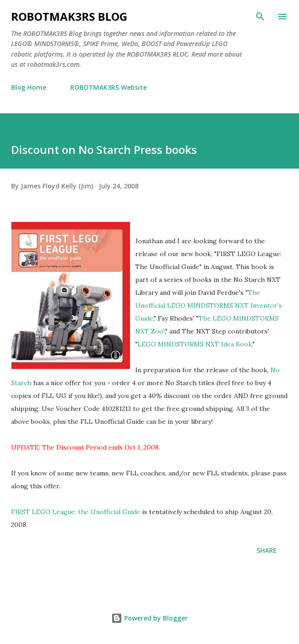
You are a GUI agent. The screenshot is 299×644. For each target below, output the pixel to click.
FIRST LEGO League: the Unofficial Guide (76, 512)
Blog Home (29, 87)
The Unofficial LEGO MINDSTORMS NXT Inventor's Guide (209, 305)
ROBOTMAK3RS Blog (69, 16)
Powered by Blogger (149, 618)
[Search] (260, 17)
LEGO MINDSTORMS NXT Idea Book (195, 344)
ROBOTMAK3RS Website (108, 87)
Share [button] (267, 550)
